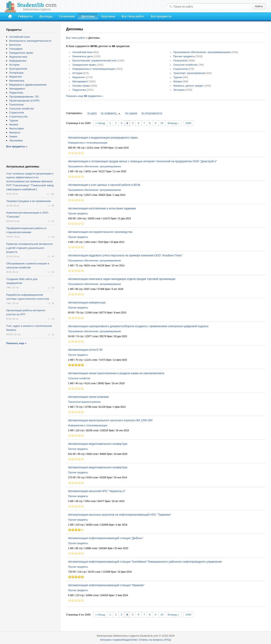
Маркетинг (79, 77)
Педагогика (79, 90)
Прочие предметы (184, 56)
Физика (178, 81)
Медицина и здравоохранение (28, 85)
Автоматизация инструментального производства (100, 232)
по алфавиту (109, 113)
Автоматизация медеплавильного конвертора (98, 444)
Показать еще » (16, 343)
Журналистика (18, 57)
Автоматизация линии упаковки (88, 397)
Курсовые (108, 16)
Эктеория (179, 90)
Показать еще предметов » (85, 96)
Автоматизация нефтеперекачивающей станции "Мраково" (106, 585)
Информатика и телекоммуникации (94, 69)
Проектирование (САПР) (24, 101)
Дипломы (88, 16)
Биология (15, 45)
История (77, 73)
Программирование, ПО (24, 97)
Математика (17, 81)
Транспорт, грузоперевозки (189, 73)
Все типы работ (133, 16)
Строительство (18, 117)
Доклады (46, 16)
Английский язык (83, 52)
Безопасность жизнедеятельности (30, 41)
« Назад (100, 123)
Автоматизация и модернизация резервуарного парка (103, 138)
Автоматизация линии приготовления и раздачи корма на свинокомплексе (116, 373)
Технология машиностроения (84, 402)
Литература (16, 73)
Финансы (15, 132)
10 (162, 123)
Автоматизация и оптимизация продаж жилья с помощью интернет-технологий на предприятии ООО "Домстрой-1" (143, 161)
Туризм (178, 77)
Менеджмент (80, 81)
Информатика (18, 61)
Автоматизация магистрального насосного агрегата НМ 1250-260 (110, 420)
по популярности (152, 113)
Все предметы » (17, 146)
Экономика (16, 140)
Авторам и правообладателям (119, 640)
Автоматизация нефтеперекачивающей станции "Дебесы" (106, 538)
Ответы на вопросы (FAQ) (155, 640)
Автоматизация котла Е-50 (85, 350)
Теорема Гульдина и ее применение (29, 201)
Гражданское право (84, 65)
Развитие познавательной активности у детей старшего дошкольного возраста (29, 248)
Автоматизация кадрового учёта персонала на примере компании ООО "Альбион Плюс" (125, 255)
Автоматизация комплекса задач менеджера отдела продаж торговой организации (122, 279)
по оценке (131, 113)
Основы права (81, 86)
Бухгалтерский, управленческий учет (95, 61)
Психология (180, 61)
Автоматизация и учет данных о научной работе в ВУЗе (104, 185)
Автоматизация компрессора (87, 302)
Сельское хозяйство (185, 65)
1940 (188, 123)
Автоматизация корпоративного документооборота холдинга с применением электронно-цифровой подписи (138, 326)
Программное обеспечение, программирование (202, 52)
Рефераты (25, 16)
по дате (92, 113)
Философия (16, 129)
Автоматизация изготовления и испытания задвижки (102, 208)
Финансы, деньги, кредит (188, 86)
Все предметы (161, 16)
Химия (13, 136)
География (16, 49)
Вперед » (173, 123)
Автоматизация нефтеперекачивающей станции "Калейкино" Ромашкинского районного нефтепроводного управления (145, 562)
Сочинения (67, 16)
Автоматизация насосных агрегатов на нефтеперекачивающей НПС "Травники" (120, 515)
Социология (181, 69)
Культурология (18, 69)
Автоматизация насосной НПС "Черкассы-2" (97, 491)
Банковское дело (83, 56)
